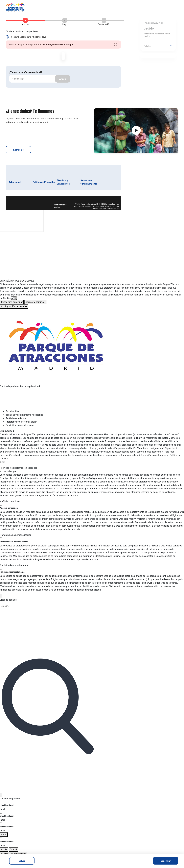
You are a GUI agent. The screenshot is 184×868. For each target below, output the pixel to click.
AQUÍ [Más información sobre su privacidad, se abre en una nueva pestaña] (14, 298)
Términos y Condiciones (63, 182)
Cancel (13, 849)
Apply (4, 849)
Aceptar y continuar (35, 302)
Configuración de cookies (61, 206)
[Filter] (1, 795)
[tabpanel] (92, 447)
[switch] (1, 505)
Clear (4, 835)
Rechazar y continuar (12, 302)
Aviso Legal (15, 182)
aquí (44, 37)
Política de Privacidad (44, 182)
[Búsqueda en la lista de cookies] (15, 606)
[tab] (95, 411)
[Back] (1, 596)
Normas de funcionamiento (89, 182)
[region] (92, 294)
